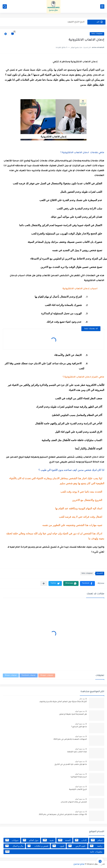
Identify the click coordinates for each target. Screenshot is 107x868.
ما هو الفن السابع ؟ (79, 727)
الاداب (81, 840)
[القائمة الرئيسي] (102, 6)
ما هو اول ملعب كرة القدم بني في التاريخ (71, 764)
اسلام (97, 840)
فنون (58, 846)
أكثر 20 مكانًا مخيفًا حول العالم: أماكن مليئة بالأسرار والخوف (63, 702)
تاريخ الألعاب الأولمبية (78, 790)
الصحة (64, 840)
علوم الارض (77, 846)
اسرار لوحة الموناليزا (79, 777)
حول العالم (31, 840)
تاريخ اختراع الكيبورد (76, 22)
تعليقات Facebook (29, 675)
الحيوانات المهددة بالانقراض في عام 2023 (70, 739)
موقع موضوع (79, 864)
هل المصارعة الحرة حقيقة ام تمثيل (73, 714)
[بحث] (5, 6)
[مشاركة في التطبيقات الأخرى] (44, 583)
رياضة (96, 846)
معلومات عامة (97, 34)
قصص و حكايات (38, 846)
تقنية (48, 840)
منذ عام (82, 699)
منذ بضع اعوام (80, 711)
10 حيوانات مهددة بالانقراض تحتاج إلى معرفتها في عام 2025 (63, 815)
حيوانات (12, 840)
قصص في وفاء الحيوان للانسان (74, 802)
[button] (87, 583)
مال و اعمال (14, 846)
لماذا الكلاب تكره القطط (77, 752)
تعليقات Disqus (11, 675)
